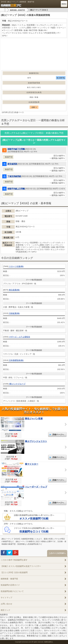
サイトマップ (6, 598)
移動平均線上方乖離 (16, 189)
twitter (10, 553)
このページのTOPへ (57, 553)
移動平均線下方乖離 (16, 149)
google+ (15, 553)
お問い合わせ (6, 604)
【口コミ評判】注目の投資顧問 (14, 572)
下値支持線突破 (14, 176)
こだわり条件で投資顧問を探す (14, 560)
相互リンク (6, 610)
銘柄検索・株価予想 (9, 579)
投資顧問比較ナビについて (12, 591)
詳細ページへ (58, 435)
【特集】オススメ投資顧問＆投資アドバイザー (21, 566)
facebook (4, 553)
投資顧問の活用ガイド (10, 585)
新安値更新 (12, 164)
